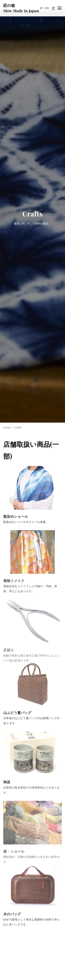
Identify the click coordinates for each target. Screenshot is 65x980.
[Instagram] (53, 8)
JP (41, 8)
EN (47, 8)
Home (7, 428)
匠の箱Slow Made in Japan (21, 8)
